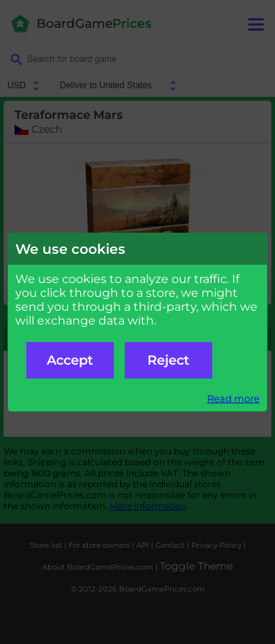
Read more (233, 399)
